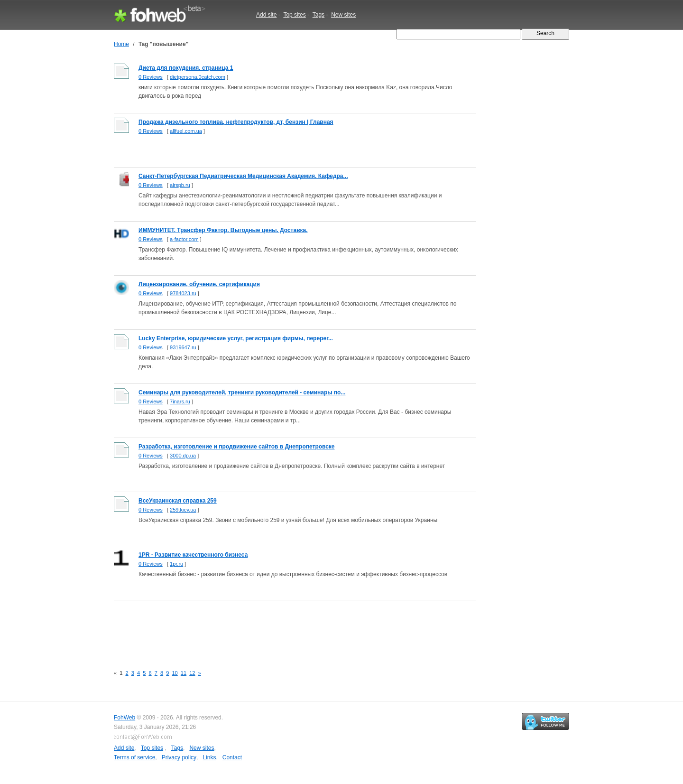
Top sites (294, 15)
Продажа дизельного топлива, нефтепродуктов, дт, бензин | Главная (236, 122)
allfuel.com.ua (186, 131)
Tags (318, 15)
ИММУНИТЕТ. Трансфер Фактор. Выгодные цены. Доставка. (223, 230)
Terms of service (134, 757)
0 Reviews (151, 77)
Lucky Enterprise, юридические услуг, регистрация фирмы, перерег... (236, 338)
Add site (266, 15)
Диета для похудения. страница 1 (186, 68)
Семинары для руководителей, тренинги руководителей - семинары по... (242, 392)
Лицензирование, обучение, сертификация (199, 284)
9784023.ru (183, 293)
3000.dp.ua (183, 456)
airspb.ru (180, 185)
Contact (232, 757)
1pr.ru (176, 564)
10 (175, 673)
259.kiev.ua (183, 510)
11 (184, 673)
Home (121, 44)
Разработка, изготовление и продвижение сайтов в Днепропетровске (237, 447)
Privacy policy (179, 757)
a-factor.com (184, 239)
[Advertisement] (286, 628)
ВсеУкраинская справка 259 (178, 501)
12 (192, 673)
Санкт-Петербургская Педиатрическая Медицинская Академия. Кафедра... (243, 176)
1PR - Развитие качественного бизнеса (193, 555)
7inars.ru (180, 401)
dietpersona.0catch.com (198, 77)
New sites (343, 15)
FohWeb (125, 718)
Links (209, 757)
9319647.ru (183, 347)
